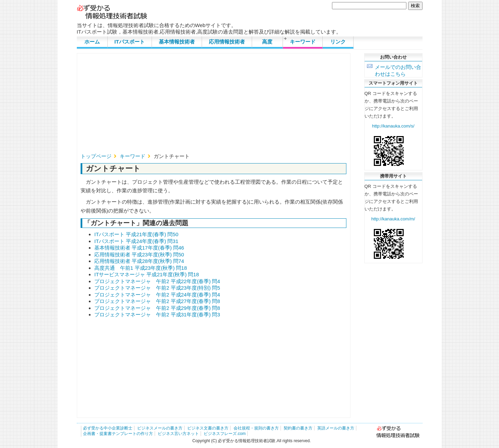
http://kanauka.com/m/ (393, 219)
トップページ (96, 156)
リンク (338, 42)
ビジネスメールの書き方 (160, 428)
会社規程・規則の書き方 (256, 428)
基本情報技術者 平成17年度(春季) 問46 (139, 248)
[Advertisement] (213, 105)
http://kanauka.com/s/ (393, 126)
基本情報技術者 (177, 42)
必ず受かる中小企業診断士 (108, 428)
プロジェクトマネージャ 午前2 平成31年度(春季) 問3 (157, 314)
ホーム (92, 42)
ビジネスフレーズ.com (225, 434)
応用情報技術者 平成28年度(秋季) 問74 (139, 261)
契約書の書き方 (298, 428)
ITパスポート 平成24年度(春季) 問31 (136, 241)
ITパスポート (130, 42)
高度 (267, 42)
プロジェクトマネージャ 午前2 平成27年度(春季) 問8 (157, 301)
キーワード (303, 42)
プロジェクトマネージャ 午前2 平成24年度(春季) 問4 (157, 295)
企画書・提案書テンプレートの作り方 (118, 434)
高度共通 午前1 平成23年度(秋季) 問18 (141, 268)
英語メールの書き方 (336, 428)
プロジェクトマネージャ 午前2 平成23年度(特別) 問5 (157, 288)
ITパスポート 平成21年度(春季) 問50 (136, 234)
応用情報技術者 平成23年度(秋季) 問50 (139, 255)
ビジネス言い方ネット (178, 434)
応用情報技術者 (227, 42)
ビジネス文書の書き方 (208, 428)
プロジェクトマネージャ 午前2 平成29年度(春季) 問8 (157, 308)
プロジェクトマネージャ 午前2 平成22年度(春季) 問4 (157, 281)
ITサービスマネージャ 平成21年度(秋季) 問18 (147, 274)
